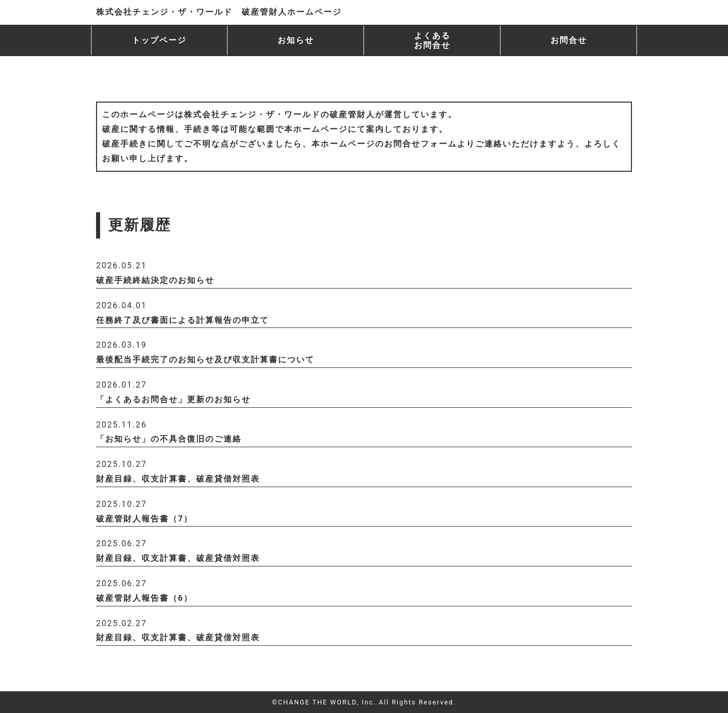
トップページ (159, 40)
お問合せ (569, 40)
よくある (432, 40)
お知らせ (296, 40)
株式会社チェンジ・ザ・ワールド (219, 12)
